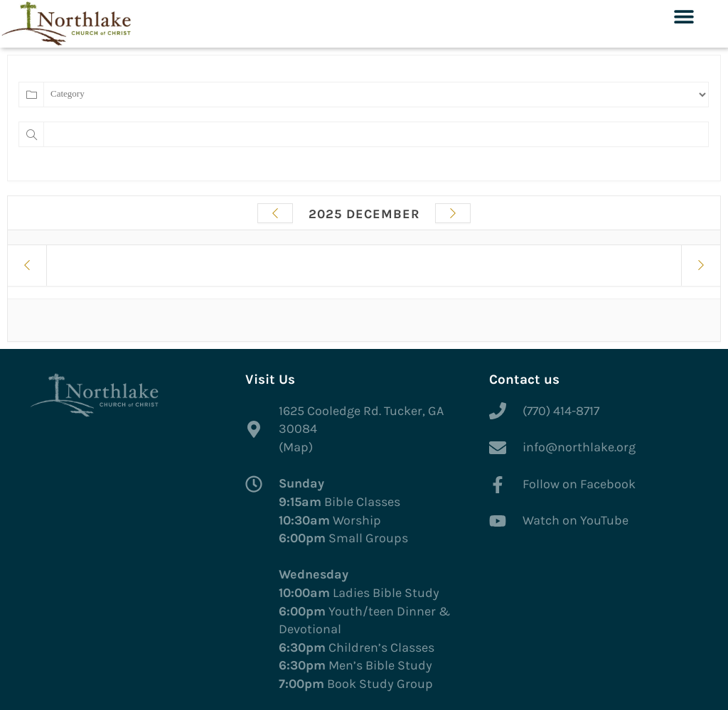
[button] (684, 16)
